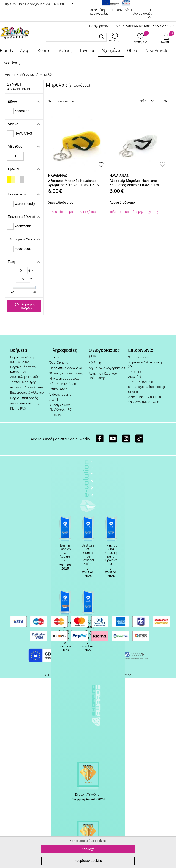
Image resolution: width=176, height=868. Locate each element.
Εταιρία (55, 357)
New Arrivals (157, 51)
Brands (6, 51)
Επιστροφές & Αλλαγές (27, 393)
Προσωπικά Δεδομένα (66, 368)
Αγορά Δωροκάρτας (25, 403)
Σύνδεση (95, 363)
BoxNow (56, 415)
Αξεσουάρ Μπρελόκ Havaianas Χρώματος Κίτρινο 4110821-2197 (74, 183)
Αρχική (10, 74)
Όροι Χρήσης (59, 363)
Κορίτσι (45, 51)
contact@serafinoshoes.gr (147, 387)
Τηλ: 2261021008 (141, 382)
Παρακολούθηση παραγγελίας (96, 12)
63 (152, 101)
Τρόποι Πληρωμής (23, 382)
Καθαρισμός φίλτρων (25, 306)
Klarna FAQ (18, 409)
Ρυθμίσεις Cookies (88, 861)
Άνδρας (66, 51)
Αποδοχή (88, 849)
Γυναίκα (87, 51)
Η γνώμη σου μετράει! (65, 379)
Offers (133, 51)
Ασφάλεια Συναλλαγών (27, 387)
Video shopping (60, 394)
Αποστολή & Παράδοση (27, 377)
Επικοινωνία (121, 10)
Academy (12, 63)
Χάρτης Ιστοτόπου (63, 384)
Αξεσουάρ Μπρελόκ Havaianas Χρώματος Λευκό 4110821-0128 (134, 183)
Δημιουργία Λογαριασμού (107, 368)
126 (164, 101)
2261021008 (55, 4)
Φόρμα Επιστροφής (24, 398)
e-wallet (55, 400)
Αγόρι (25, 51)
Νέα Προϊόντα (61, 101)
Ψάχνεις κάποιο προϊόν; (66, 373)
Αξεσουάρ (111, 51)
